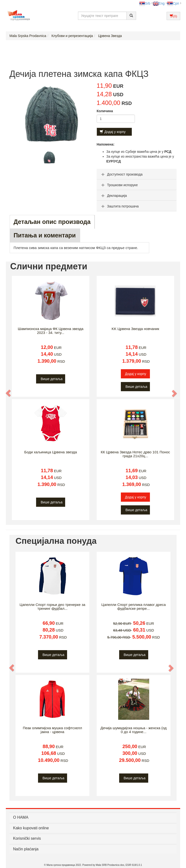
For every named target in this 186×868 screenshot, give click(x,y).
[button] (8, 393)
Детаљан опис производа (52, 222)
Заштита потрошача (119, 206)
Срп (173, 3)
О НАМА (21, 817)
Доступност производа (121, 174)
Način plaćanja (26, 849)
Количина (105, 111)
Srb (145, 3)
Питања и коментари (45, 235)
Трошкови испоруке (119, 185)
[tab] (137, 174)
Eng (159, 3)
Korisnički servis (27, 838)
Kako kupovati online (31, 828)
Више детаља (52, 379)
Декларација (114, 196)
